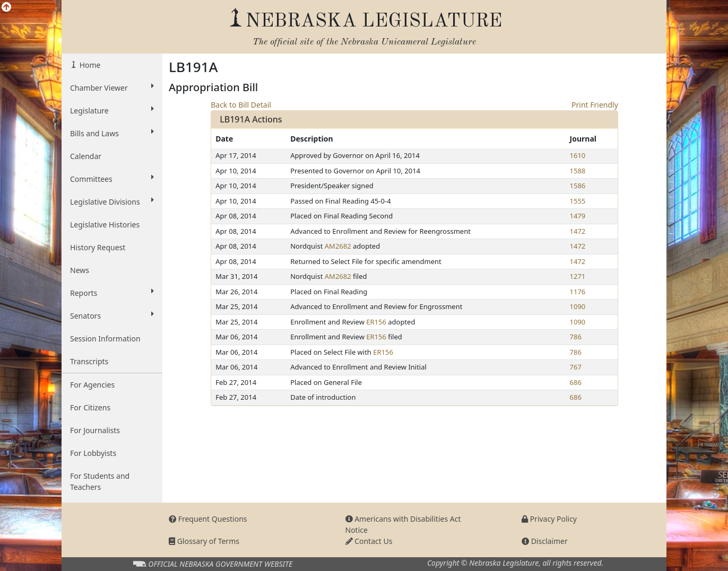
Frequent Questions (208, 519)
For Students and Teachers (100, 481)
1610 (578, 155)
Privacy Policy (549, 519)
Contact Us (369, 541)
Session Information (105, 339)
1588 (578, 171)
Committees (112, 179)
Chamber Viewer (112, 87)
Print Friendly (595, 105)
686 (576, 382)
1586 (578, 186)
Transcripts (89, 361)
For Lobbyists (93, 453)
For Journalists (95, 430)
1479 (578, 216)
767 (576, 367)
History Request (98, 247)
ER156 (376, 322)
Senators (112, 315)
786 (576, 337)
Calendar (86, 156)
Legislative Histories (105, 225)
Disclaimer (545, 541)
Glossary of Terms (204, 541)
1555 (578, 201)
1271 (578, 276)
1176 (578, 292)
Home (89, 65)
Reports (112, 293)
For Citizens (90, 407)
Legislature (112, 110)
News (80, 270)
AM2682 (338, 246)
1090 (578, 306)
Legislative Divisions (112, 201)
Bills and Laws (112, 133)
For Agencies (92, 385)
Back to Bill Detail (241, 105)
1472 (578, 231)
